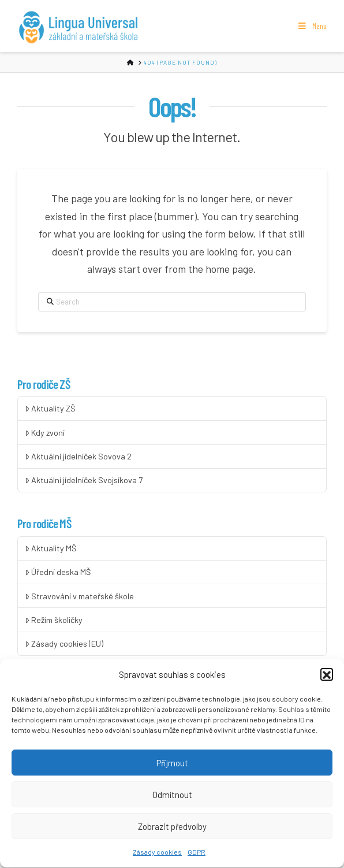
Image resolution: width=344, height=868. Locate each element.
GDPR (197, 858)
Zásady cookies (157, 858)
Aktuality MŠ (51, 548)
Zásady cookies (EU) (64, 643)
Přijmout (172, 769)
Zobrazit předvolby (172, 832)
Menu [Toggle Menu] (312, 26)
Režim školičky (54, 620)
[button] (327, 681)
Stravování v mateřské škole (79, 596)
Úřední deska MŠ (58, 572)
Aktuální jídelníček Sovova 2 (78, 456)
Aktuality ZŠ (50, 408)
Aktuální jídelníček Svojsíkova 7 (84, 480)
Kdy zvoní (45, 433)
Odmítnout (172, 800)
